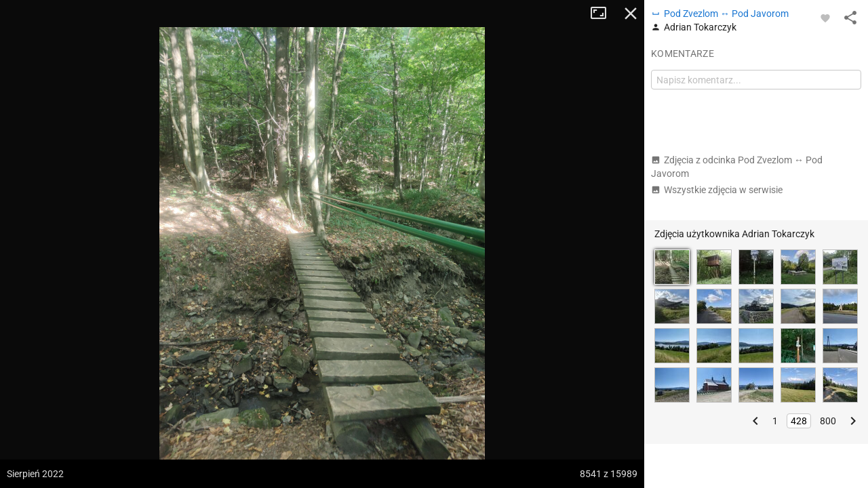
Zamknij (631, 14)
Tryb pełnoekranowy (604, 14)
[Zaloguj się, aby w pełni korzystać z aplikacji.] (825, 18)
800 (828, 421)
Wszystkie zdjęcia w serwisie (717, 190)
